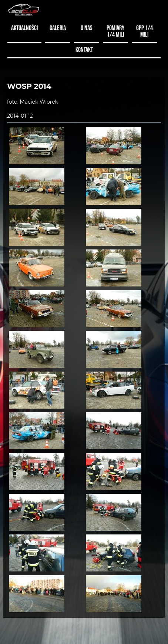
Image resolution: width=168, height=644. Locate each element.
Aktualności (24, 27)
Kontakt (84, 49)
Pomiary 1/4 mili (115, 30)
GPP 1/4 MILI (145, 30)
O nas (87, 27)
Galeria (58, 27)
